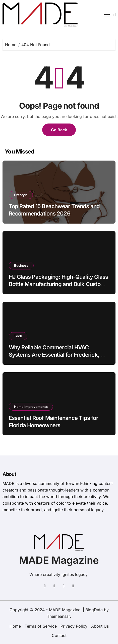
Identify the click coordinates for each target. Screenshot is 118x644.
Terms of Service (41, 626)
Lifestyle (21, 195)
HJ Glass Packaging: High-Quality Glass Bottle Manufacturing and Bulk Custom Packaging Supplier (58, 284)
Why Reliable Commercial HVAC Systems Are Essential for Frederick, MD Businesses (59, 355)
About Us (100, 626)
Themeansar (58, 616)
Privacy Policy (74, 626)
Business (21, 265)
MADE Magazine (59, 560)
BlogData (94, 610)
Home (15, 626)
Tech (18, 336)
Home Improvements (31, 407)
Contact (59, 635)
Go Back (59, 130)
